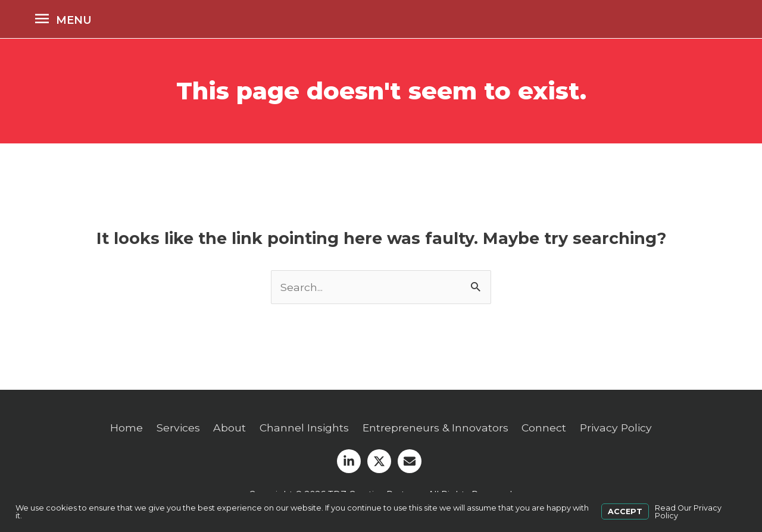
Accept (625, 512)
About (227, 428)
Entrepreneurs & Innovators (435, 428)
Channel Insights (302, 428)
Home (123, 428)
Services (175, 428)
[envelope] (411, 461)
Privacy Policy (619, 428)
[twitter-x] (381, 461)
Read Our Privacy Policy (688, 512)
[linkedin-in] (351, 461)
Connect (545, 428)
